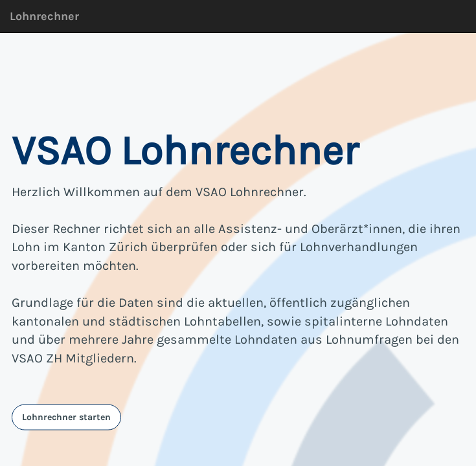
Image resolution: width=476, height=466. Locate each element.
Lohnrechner (44, 16)
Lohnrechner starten (66, 416)
